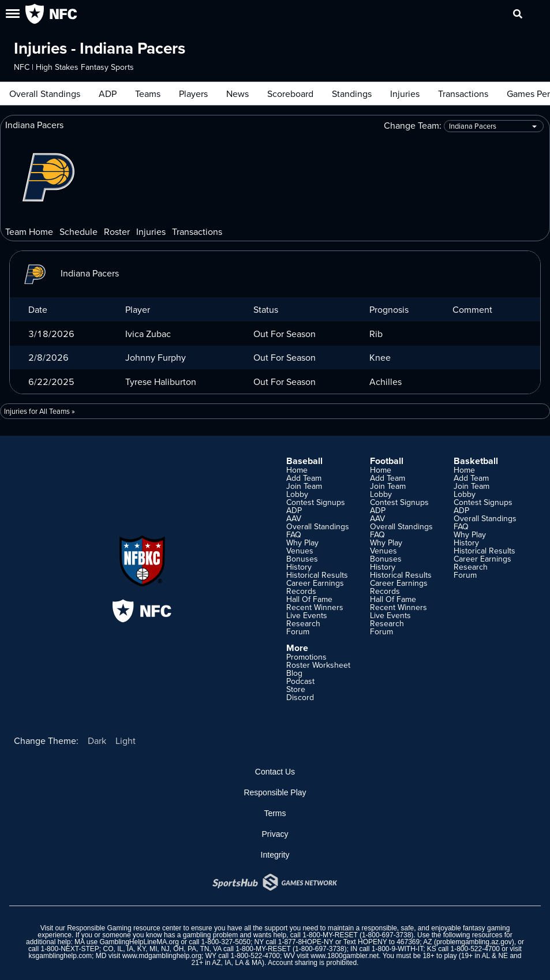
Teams (148, 93)
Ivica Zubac (148, 334)
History (299, 567)
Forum (298, 631)
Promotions (306, 657)
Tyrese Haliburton (161, 381)
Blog (294, 673)
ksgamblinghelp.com (60, 956)
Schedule (78, 231)
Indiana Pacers (69, 273)
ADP (108, 93)
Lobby (297, 494)
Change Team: (464, 126)
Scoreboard (290, 93)
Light (126, 740)
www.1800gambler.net (345, 956)
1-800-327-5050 (226, 942)
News (237, 93)
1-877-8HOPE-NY (306, 942)
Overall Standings (45, 93)
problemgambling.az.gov (474, 942)
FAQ (294, 534)
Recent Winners (315, 607)
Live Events (307, 615)
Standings (352, 93)
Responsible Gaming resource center (124, 928)
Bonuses (302, 559)
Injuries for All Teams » (40, 411)
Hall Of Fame (309, 599)
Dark (97, 740)
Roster (117, 231)
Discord (300, 697)
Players (193, 93)
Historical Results (317, 575)
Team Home (29, 231)
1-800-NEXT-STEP (70, 949)
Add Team (304, 478)
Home (297, 470)
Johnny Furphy (156, 357)
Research (303, 623)
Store (296, 689)
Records (301, 591)
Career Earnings (315, 583)
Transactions (463, 93)
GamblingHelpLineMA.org (139, 942)
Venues (300, 551)
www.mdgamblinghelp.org (162, 956)
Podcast (300, 681)
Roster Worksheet (318, 665)
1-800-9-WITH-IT (397, 949)
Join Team (304, 486)
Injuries (405, 93)
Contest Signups (316, 502)
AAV (294, 518)
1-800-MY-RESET (330, 935)
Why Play (302, 543)
